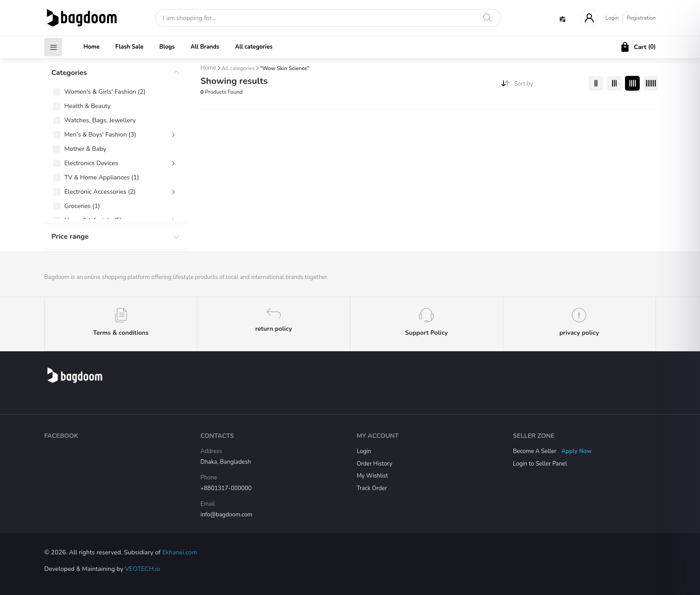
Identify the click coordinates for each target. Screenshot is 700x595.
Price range (70, 237)
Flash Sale (129, 47)
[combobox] (548, 86)
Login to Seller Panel (540, 464)
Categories (69, 73)
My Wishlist (372, 476)
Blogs (167, 47)
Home (92, 47)
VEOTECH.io (143, 569)
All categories (254, 47)
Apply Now (577, 451)
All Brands (205, 47)
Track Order (372, 488)
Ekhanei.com (179, 552)
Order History (375, 464)
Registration (641, 18)
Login (612, 18)
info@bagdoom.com (226, 515)
